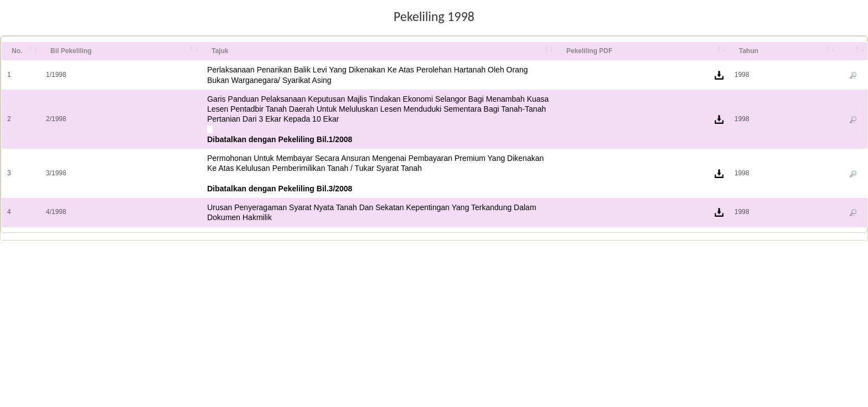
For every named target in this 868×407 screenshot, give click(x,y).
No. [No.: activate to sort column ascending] (17, 51)
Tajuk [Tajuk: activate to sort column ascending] (220, 51)
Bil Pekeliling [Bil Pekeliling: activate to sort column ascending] (71, 51)
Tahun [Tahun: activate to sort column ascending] (749, 51)
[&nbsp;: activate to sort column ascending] (853, 51)
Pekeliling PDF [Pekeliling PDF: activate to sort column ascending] (589, 51)
